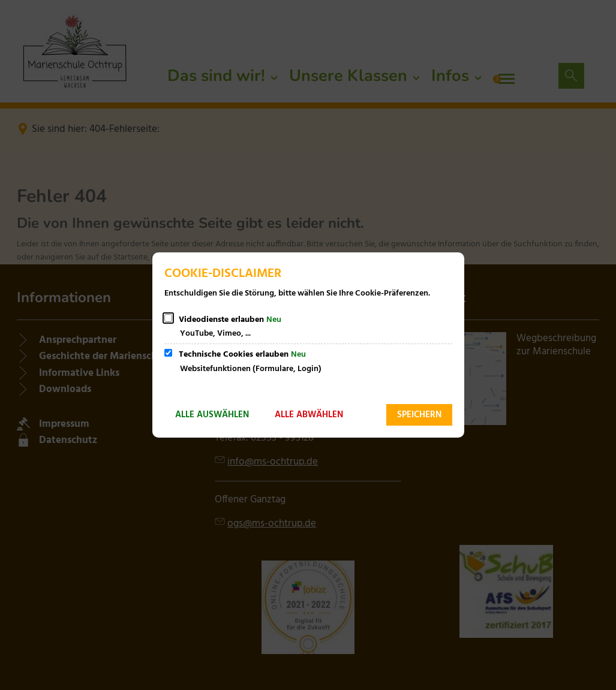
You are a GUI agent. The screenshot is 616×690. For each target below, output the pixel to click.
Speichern (419, 415)
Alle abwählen (309, 415)
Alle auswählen (212, 415)
